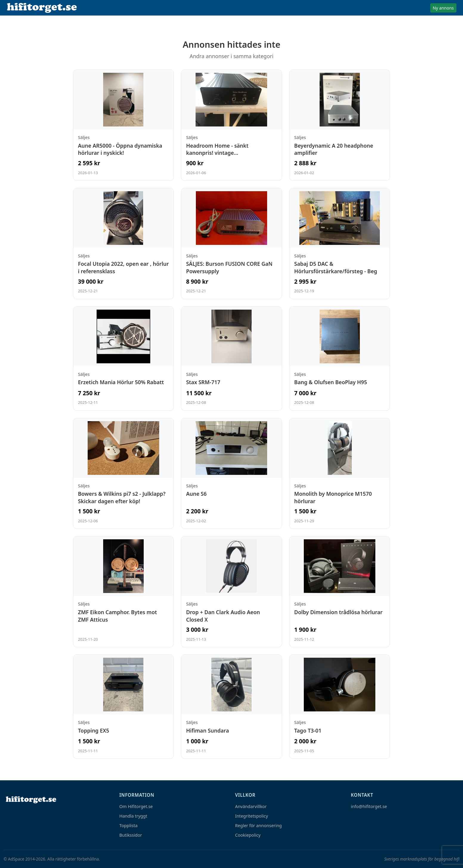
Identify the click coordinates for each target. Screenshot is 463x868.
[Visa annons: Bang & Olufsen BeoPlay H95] (340, 359)
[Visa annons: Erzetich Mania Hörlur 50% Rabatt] (124, 359)
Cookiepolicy (248, 835)
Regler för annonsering (259, 825)
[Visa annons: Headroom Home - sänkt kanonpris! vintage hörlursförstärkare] (231, 125)
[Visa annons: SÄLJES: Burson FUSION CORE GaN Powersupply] (231, 244)
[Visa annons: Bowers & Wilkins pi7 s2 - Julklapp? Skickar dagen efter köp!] (124, 474)
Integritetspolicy (252, 816)
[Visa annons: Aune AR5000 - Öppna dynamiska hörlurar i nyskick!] (124, 125)
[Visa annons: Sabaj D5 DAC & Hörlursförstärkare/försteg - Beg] (340, 244)
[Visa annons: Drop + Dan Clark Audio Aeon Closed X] (231, 592)
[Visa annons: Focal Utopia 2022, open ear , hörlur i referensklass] (124, 244)
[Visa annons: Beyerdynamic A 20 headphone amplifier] (340, 125)
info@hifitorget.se (369, 806)
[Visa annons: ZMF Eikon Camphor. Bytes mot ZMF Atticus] (124, 592)
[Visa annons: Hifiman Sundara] (231, 707)
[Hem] (30, 800)
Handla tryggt (133, 816)
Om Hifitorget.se (136, 806)
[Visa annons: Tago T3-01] (340, 707)
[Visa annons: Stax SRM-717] (231, 359)
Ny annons (443, 8)
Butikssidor (131, 835)
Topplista (128, 825)
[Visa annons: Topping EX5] (124, 707)
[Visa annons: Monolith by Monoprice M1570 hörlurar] (340, 474)
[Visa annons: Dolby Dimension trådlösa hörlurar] (340, 592)
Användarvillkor (251, 806)
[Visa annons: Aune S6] (231, 474)
